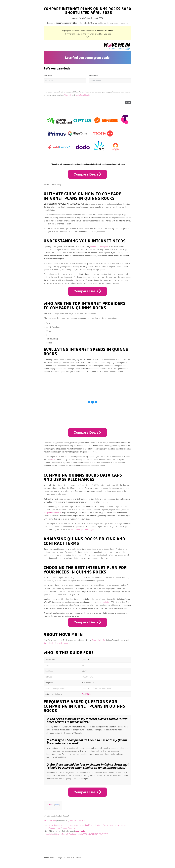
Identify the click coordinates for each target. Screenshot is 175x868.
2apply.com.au (108, 825)
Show (57, 805)
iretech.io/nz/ (96, 825)
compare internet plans (99, 247)
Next (128, 103)
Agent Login (80, 831)
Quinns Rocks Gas (99, 640)
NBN (53, 460)
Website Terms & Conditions (83, 95)
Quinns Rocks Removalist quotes (56, 643)
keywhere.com (120, 825)
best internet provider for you (82, 530)
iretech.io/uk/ (85, 825)
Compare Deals (88, 174)
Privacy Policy (68, 95)
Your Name (48, 76)
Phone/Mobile (93, 76)
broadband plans (104, 602)
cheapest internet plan (52, 513)
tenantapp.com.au (71, 825)
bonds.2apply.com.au (52, 828)
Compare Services (68, 828)
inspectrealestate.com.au (53, 825)
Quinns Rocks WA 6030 (77, 821)
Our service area (50, 821)
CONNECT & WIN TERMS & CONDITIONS (93, 834)
